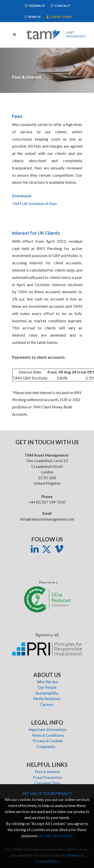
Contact (61, 6)
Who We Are (48, 682)
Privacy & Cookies (47, 741)
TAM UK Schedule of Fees (34, 203)
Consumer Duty (47, 783)
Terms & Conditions (47, 735)
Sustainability (47, 693)
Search (32, 17)
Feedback (35, 6)
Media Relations (48, 699)
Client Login (59, 17)
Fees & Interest (48, 772)
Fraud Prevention (48, 777)
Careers (47, 704)
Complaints (48, 747)
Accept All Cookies (55, 835)
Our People (48, 687)
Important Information (47, 729)
